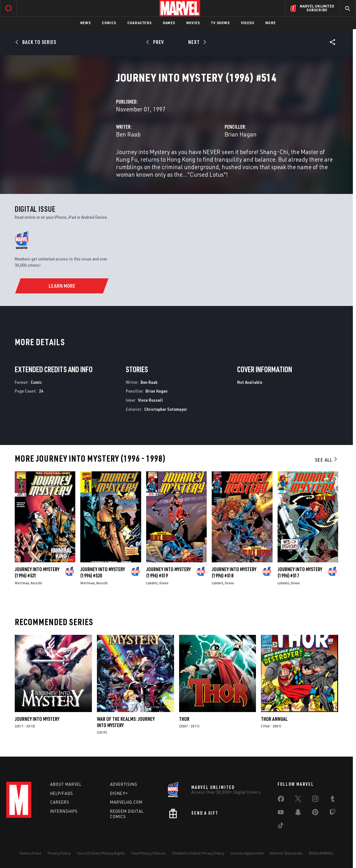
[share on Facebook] (281, 800)
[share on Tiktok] (281, 827)
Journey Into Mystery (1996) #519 (168, 572)
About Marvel (66, 784)
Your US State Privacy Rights (101, 853)
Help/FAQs (62, 793)
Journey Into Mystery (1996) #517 (300, 572)
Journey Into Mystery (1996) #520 (103, 572)
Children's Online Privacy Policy (198, 853)
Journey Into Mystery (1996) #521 (37, 572)
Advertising (124, 784)
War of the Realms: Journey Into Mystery (126, 722)
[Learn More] (62, 286)
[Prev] (156, 42)
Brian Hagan (241, 134)
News (85, 23)
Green (164, 583)
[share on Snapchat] (298, 813)
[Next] (197, 42)
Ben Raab (128, 134)
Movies (193, 23)
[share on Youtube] (281, 813)
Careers (60, 802)
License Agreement (247, 853)
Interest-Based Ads (286, 853)
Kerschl (37, 583)
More (271, 23)
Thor (184, 719)
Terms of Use (30, 853)
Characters (139, 23)
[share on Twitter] (298, 800)
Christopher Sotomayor (166, 409)
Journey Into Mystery (37, 719)
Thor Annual (274, 719)
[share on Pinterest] (315, 813)
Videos (247, 23)
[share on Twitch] (332, 813)
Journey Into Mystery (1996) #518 (234, 572)
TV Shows (220, 23)
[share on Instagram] (315, 800)
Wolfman (22, 583)
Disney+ (119, 793)
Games (169, 23)
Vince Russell (151, 400)
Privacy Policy (59, 853)
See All (327, 460)
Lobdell (152, 583)
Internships (64, 811)
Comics (109, 23)
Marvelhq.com (126, 802)
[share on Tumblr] (332, 800)
